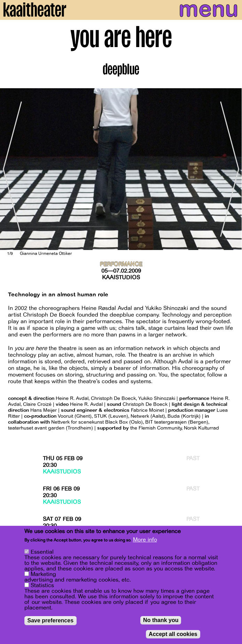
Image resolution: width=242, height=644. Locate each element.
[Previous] (10, 169)
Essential (42, 552)
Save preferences (51, 620)
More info (145, 540)
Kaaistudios (121, 278)
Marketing (43, 574)
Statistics (42, 585)
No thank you (161, 620)
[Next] (232, 169)
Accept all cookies (173, 634)
